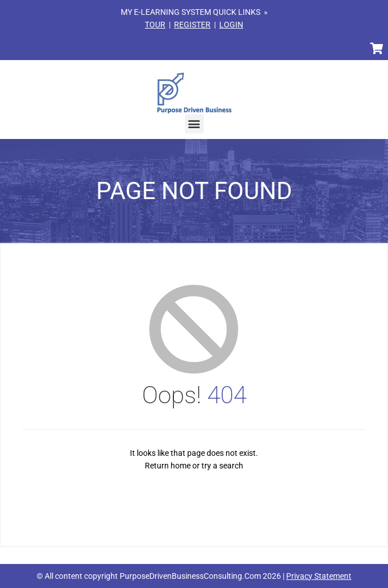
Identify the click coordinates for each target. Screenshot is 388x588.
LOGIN (231, 25)
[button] (194, 124)
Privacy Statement (319, 576)
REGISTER (192, 25)
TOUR (155, 25)
